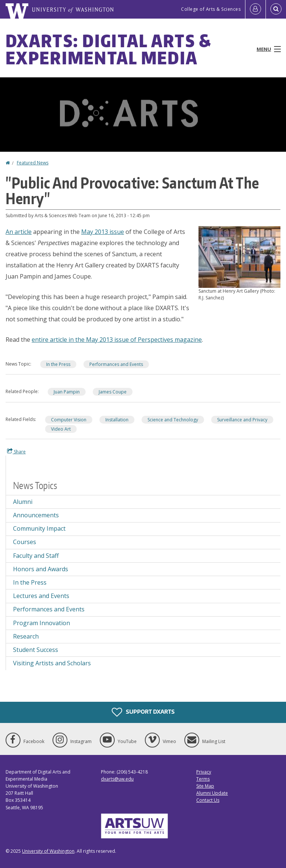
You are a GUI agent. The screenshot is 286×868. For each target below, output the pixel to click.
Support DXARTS (143, 712)
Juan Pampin (67, 392)
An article (19, 232)
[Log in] (255, 9)
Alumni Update (212, 793)
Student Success (36, 650)
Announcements (36, 515)
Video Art (61, 429)
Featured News (33, 163)
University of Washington (48, 851)
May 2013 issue (103, 232)
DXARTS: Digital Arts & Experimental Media (109, 49)
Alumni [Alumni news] (23, 502)
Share (16, 451)
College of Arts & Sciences (211, 9)
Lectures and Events (41, 596)
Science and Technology (173, 420)
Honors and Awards (41, 569)
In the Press (58, 364)
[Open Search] (276, 9)
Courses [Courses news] (25, 542)
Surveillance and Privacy (242, 420)
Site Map (205, 786)
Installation (117, 420)
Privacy (204, 772)
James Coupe (113, 392)
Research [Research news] (26, 636)
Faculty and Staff (36, 556)
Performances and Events (116, 364)
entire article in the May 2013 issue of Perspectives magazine (117, 340)
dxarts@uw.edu (117, 779)
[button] (239, 256)
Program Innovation (42, 623)
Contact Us (208, 800)
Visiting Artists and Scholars (52, 663)
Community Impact (39, 528)
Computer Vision (69, 420)
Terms (203, 779)
